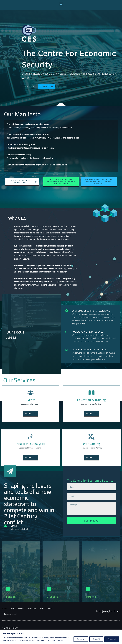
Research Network (11, 614)
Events (50, 609)
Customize (81, 639)
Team (12, 609)
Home (4, 609)
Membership (32, 609)
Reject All (96, 639)
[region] (61, 637)
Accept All (112, 639)
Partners (21, 609)
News (42, 609)
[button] (61, 4)
